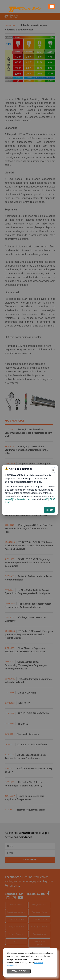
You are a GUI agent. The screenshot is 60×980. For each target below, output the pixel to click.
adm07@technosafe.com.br (19, 499)
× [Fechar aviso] (53, 470)
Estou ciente (19, 971)
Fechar (49, 510)
